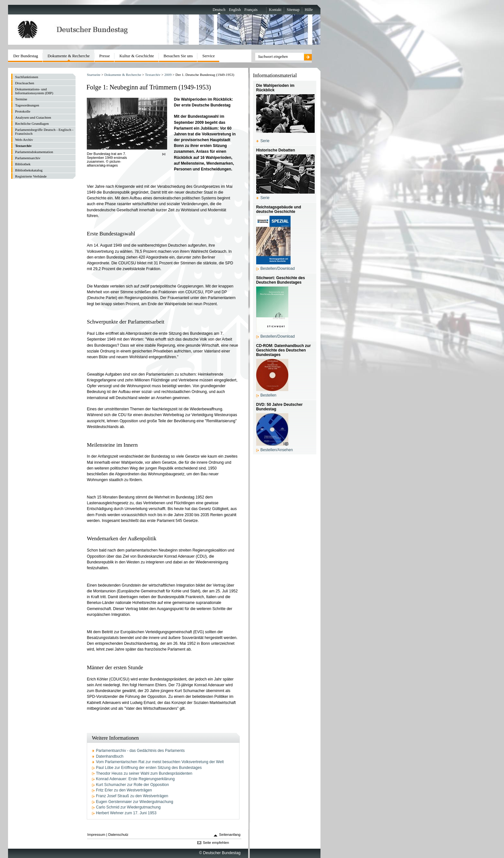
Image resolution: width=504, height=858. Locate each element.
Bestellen (268, 395)
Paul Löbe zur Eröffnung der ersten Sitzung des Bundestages (149, 768)
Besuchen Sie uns (178, 56)
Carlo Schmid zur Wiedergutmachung (128, 807)
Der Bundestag (26, 56)
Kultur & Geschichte (137, 56)
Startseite (94, 75)
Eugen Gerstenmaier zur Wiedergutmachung (135, 802)
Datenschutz (118, 835)
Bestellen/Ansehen (277, 450)
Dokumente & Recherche (123, 75)
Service (209, 56)
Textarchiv (153, 75)
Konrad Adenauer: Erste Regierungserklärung (135, 779)
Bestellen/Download (278, 269)
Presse (105, 56)
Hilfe (309, 10)
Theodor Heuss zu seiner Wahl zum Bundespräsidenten (144, 773)
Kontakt (275, 10)
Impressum (96, 835)
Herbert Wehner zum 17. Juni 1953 (126, 813)
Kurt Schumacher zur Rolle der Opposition (133, 785)
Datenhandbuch (110, 756)
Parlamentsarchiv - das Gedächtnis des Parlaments (140, 751)
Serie (265, 141)
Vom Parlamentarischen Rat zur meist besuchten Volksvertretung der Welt (160, 762)
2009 (168, 75)
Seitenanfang (230, 835)
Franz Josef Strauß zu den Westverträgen (132, 796)
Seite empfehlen (216, 843)
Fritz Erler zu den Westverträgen (124, 790)
